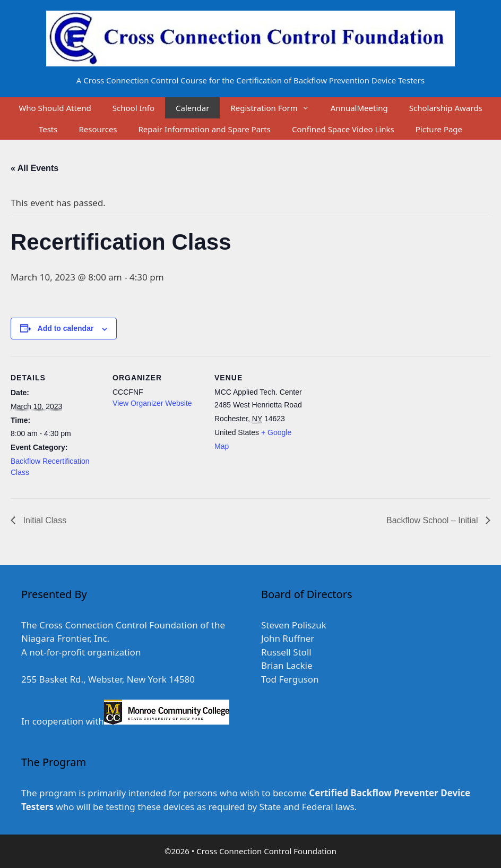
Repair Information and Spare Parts (205, 129)
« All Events (34, 168)
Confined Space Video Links (343, 129)
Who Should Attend (55, 108)
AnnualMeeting (359, 108)
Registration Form (275, 108)
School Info (133, 108)
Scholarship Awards (446, 108)
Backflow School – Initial (433, 520)
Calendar (192, 108)
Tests (48, 129)
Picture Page (439, 129)
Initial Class (44, 520)
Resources (98, 129)
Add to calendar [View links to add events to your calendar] (66, 328)
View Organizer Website (152, 403)
